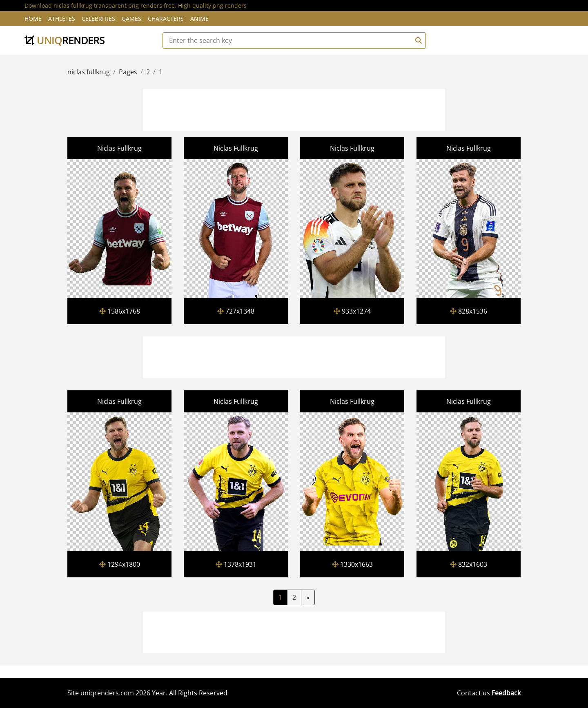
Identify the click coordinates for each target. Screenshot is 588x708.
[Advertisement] (294, 109)
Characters (166, 19)
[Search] (417, 40)
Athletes (62, 19)
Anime (199, 19)
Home (33, 19)
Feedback (506, 693)
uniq (65, 40)
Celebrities (98, 19)
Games (131, 19)
